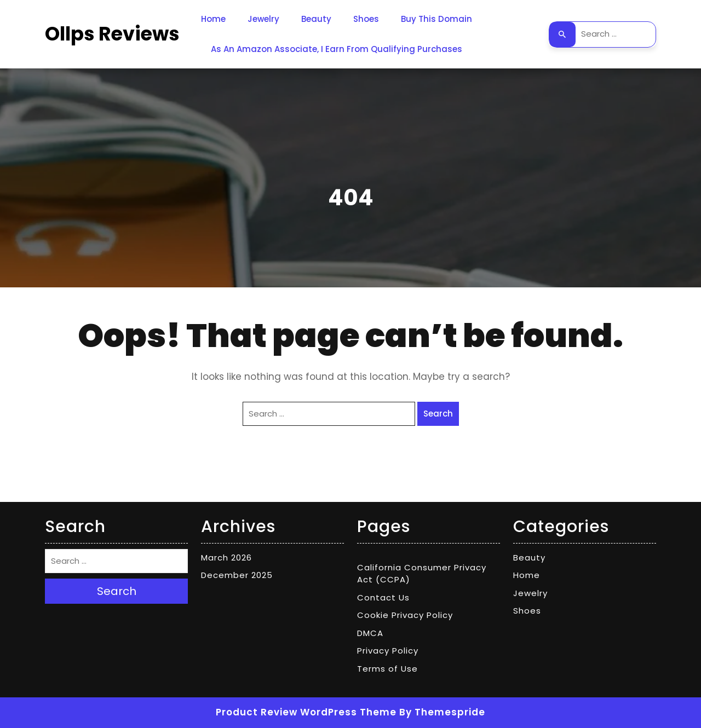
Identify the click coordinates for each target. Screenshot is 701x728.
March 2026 (226, 557)
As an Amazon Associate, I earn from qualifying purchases (337, 49)
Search (562, 34)
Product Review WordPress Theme (306, 712)
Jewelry (263, 19)
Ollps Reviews (112, 34)
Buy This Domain (436, 19)
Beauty (316, 19)
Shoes (366, 19)
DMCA (370, 633)
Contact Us (383, 597)
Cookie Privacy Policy (405, 615)
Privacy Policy (388, 651)
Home (213, 19)
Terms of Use (387, 669)
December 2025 (237, 575)
